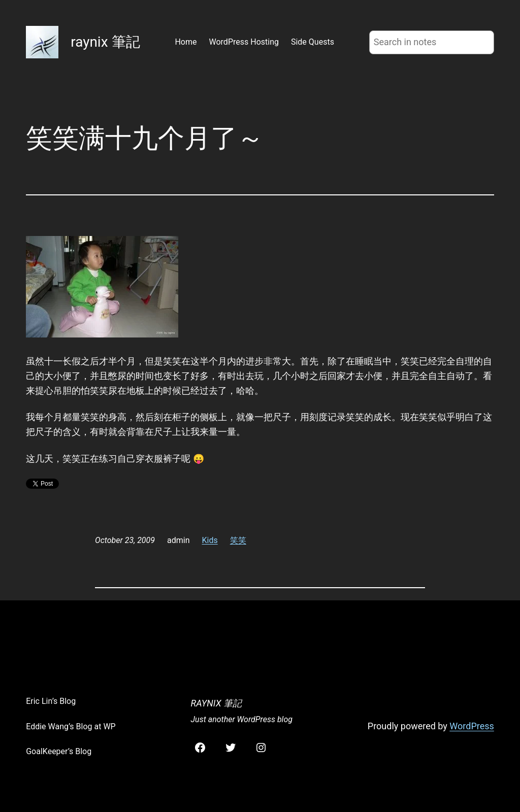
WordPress (472, 726)
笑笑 (238, 540)
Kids (210, 540)
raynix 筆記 (105, 42)
